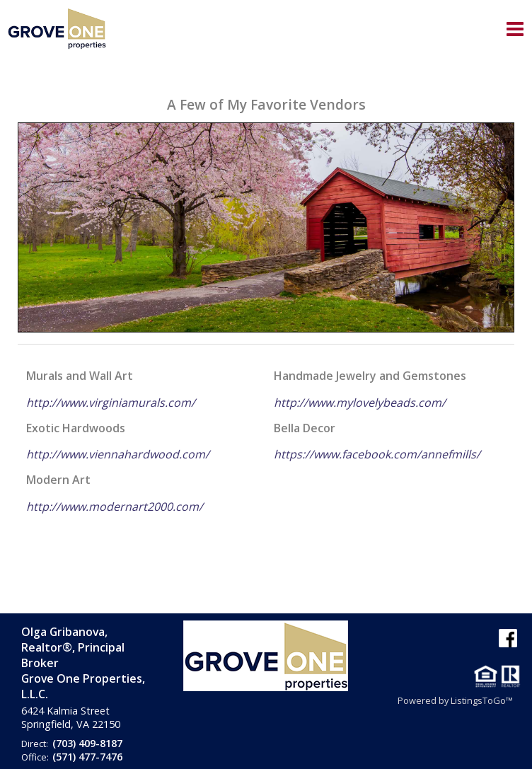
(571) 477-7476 (87, 757)
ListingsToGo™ (482, 700)
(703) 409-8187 (87, 743)
